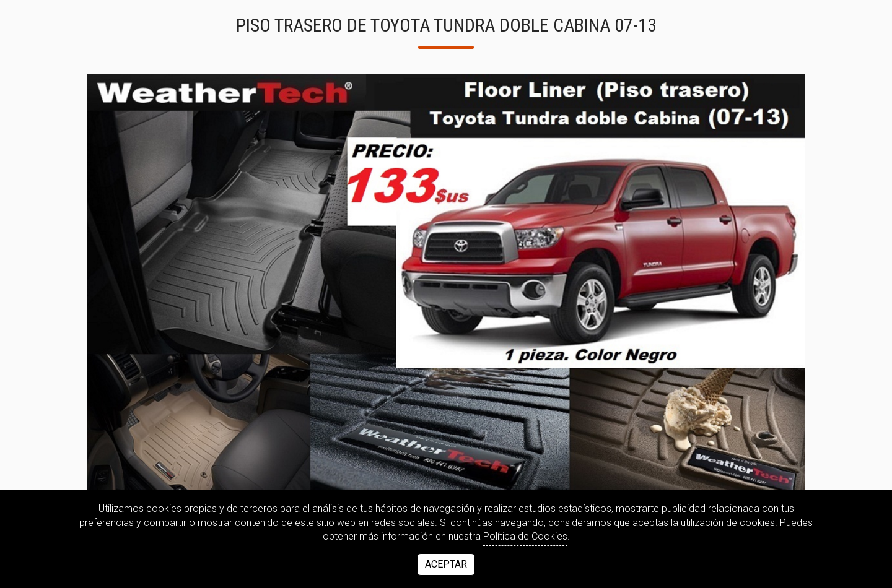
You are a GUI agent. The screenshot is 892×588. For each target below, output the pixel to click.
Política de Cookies (525, 536)
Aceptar (446, 564)
